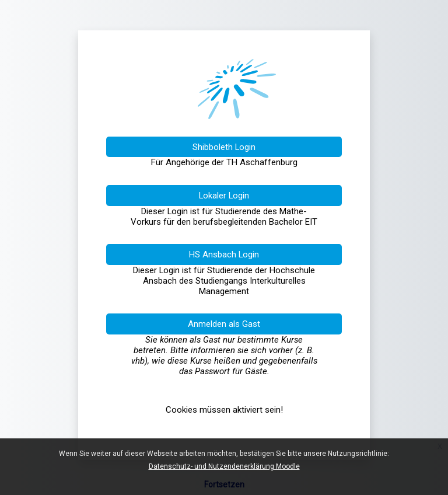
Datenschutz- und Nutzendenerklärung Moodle (224, 466)
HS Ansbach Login (224, 255)
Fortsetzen (224, 484)
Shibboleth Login (224, 147)
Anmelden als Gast (224, 324)
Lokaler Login (224, 196)
